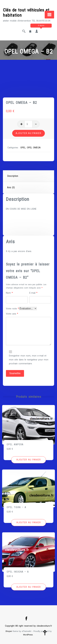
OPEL (23, 148)
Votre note (12, 309)
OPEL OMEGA (34, 148)
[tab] (29, 176)
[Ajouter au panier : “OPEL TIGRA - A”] (28, 523)
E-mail (33, 293)
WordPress (28, 635)
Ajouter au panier (28, 133)
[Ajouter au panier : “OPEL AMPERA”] (28, 460)
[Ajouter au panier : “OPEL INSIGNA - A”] (28, 587)
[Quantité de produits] (28, 124)
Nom (9, 293)
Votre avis (12, 314)
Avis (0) (11, 187)
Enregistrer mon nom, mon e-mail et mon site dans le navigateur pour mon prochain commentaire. (29, 360)
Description (13, 176)
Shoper (9, 631)
